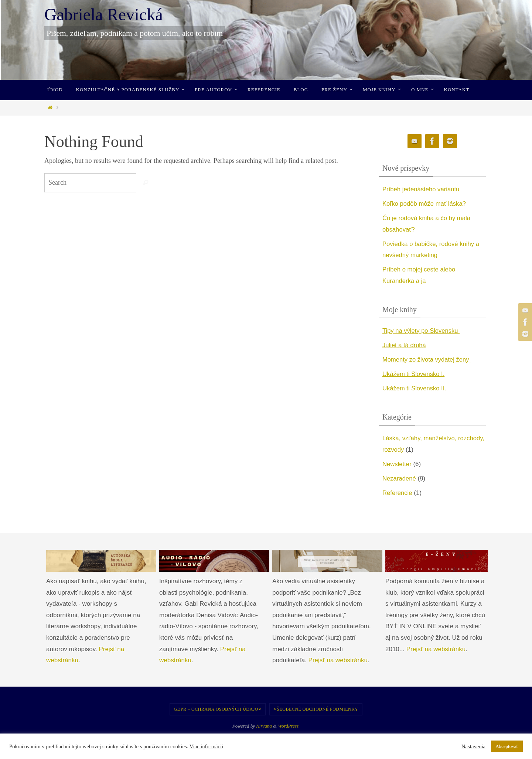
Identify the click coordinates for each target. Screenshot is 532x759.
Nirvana (264, 726)
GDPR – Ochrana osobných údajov (218, 709)
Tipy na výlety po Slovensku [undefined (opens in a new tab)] (422, 331)
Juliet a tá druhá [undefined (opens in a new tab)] (405, 345)
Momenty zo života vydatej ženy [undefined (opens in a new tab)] (428, 360)
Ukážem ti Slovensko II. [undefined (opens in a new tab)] (415, 388)
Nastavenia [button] (473, 746)
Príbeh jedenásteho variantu (422, 189)
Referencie (398, 493)
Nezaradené (400, 478)
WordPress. (289, 726)
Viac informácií (207, 746)
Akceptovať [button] (507, 746)
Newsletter (397, 464)
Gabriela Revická (104, 15)
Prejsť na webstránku (338, 660)
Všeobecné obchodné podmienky (316, 709)
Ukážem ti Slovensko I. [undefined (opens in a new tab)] (414, 374)
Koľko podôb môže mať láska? (425, 204)
